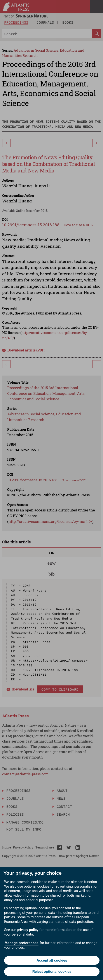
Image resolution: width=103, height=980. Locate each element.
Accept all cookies (52, 960)
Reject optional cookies (52, 972)
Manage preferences (22, 943)
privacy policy (28, 930)
